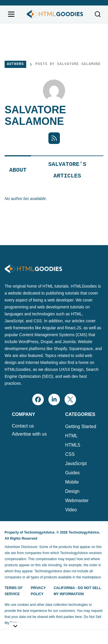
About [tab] (18, 170)
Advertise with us (29, 434)
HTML (71, 436)
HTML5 (73, 445)
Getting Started (81, 426)
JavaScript (76, 463)
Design (72, 491)
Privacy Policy (38, 591)
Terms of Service (14, 591)
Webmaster (77, 500)
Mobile (72, 482)
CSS (70, 454)
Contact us (23, 426)
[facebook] (38, 399)
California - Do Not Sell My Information (77, 591)
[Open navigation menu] (11, 14)
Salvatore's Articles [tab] (67, 170)
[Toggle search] (98, 14)
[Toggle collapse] (15, 626)
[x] (70, 399)
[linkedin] (54, 399)
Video (71, 510)
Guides (72, 473)
